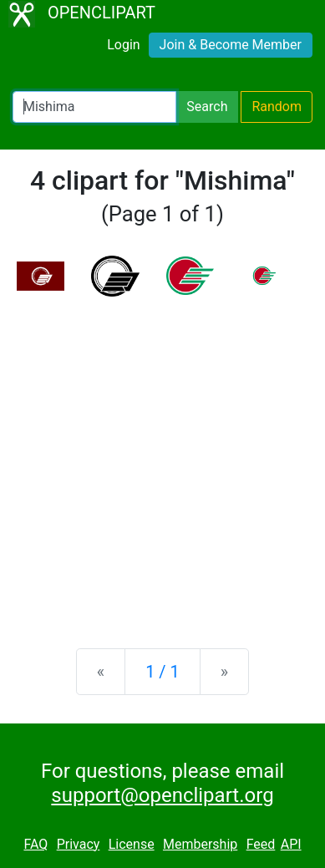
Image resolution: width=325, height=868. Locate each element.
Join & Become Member (231, 45)
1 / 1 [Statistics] (162, 672)
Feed (261, 844)
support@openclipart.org (162, 795)
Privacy (79, 844)
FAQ (36, 844)
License (132, 844)
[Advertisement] (162, 459)
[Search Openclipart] (94, 107)
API (291, 844)
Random (277, 107)
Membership (200, 844)
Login (123, 45)
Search (207, 107)
